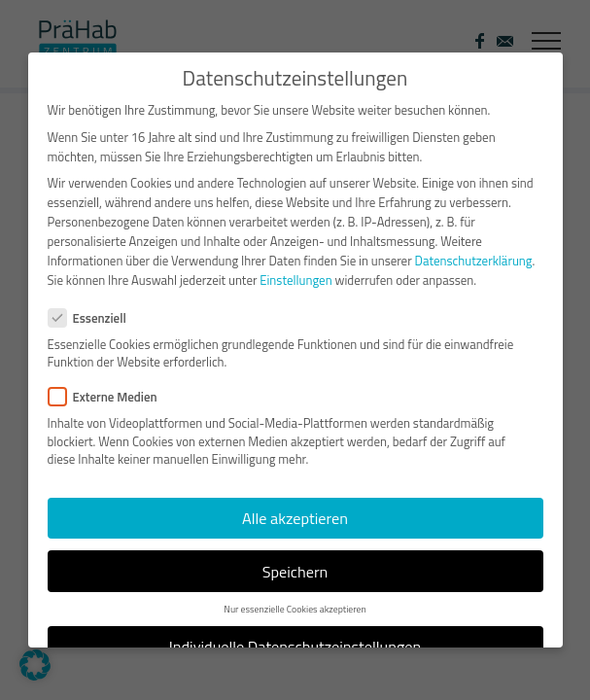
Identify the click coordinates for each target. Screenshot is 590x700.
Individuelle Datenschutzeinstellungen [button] (295, 635)
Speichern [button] (295, 559)
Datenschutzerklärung (474, 249)
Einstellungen (295, 268)
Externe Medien (111, 385)
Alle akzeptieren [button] (295, 506)
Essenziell (95, 305)
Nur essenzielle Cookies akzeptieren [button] (295, 596)
